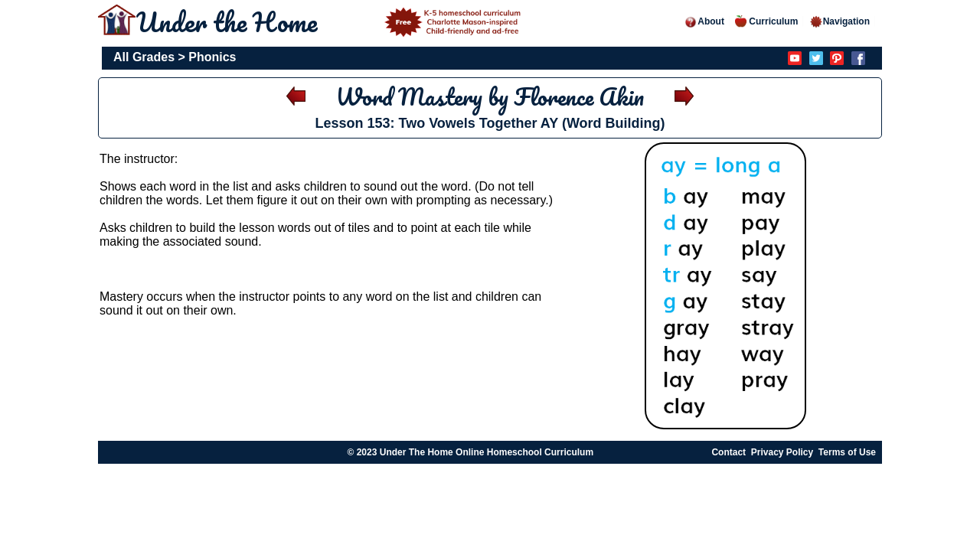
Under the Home (331, 21)
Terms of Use (847, 452)
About (704, 21)
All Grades (144, 57)
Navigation (840, 21)
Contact (728, 452)
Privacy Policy (782, 452)
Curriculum (766, 21)
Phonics (212, 57)
